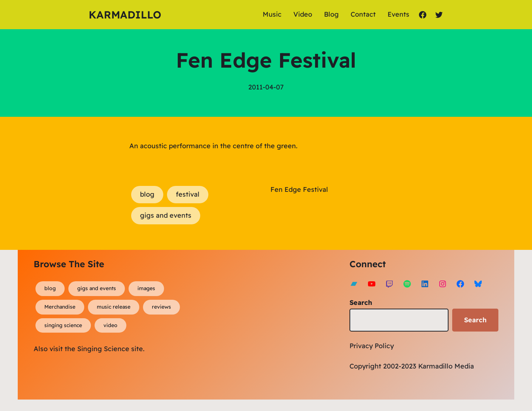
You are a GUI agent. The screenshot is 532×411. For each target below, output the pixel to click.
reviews (161, 307)
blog (147, 194)
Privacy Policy (372, 346)
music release (114, 307)
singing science (63, 325)
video (110, 325)
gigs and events (166, 215)
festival (188, 194)
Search (361, 303)
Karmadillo (125, 15)
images (146, 288)
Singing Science (103, 349)
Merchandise (60, 307)
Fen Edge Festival (299, 189)
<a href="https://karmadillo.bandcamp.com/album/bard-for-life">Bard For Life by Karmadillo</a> (256, 323)
